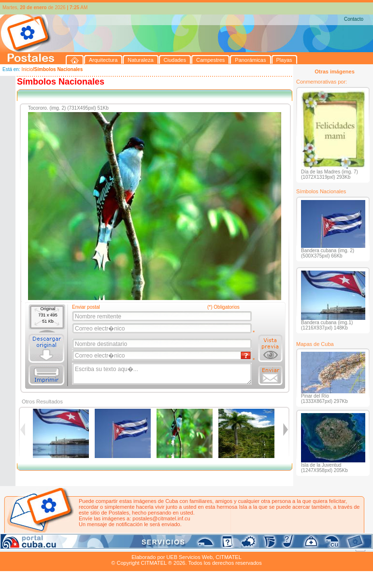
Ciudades (91, 546)
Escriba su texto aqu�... (163, 374)
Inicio (27, 69)
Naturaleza (63, 546)
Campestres (121, 546)
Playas (183, 546)
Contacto (354, 19)
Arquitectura (31, 546)
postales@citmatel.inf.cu (161, 518)
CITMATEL (229, 557)
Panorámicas (155, 546)
